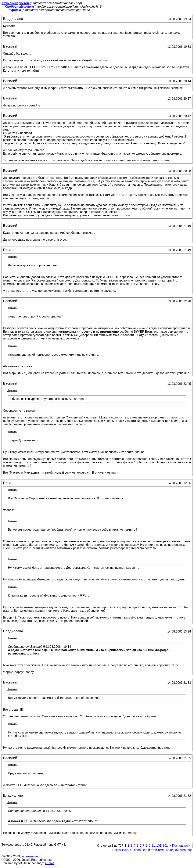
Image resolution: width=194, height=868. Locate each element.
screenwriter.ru (32, 856)
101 (159, 846)
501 (165, 846)
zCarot (49, 863)
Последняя (181, 846)
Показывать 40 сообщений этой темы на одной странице (152, 850)
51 (153, 846)
